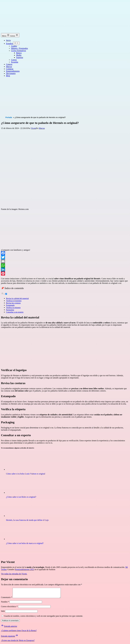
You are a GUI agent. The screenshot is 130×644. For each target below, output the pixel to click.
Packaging (10, 310)
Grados (14, 46)
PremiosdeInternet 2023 (24, 569)
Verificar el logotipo (14, 301)
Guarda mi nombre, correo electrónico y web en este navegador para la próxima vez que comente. (44, 618)
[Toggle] (6, 294)
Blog (8, 76)
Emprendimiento (13, 71)
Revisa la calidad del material (17, 298)
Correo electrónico (9, 608)
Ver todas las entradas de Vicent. (14, 574)
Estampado (10, 305)
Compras (10, 69)
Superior (20, 57)
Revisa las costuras (13, 303)
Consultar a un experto (15, 312)
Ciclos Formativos (19, 51)
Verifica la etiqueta (13, 307)
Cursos (14, 60)
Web (3, 613)
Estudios (10, 44)
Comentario (7, 599)
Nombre (5, 604)
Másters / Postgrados (19, 48)
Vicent (34, 128)
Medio (19, 55)
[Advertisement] (66, 97)
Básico (19, 53)
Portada (9, 117)
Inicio (8, 40)
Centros (9, 64)
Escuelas (15, 62)
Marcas (9, 67)
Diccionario (11, 73)
